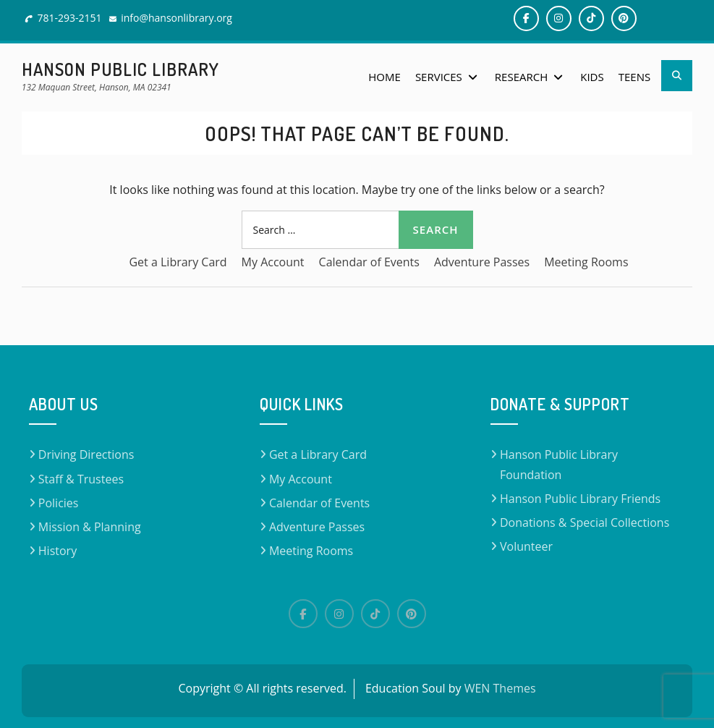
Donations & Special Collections (585, 522)
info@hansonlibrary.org (177, 18)
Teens (634, 77)
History (58, 551)
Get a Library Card (178, 262)
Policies (59, 503)
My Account (273, 262)
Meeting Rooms (586, 262)
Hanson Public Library (120, 69)
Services (439, 77)
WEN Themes (500, 688)
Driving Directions (86, 454)
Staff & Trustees (81, 479)
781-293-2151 (69, 18)
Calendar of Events (369, 262)
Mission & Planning (90, 527)
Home (384, 77)
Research (521, 77)
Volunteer (526, 546)
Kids (592, 77)
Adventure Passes (482, 262)
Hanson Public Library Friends (580, 499)
